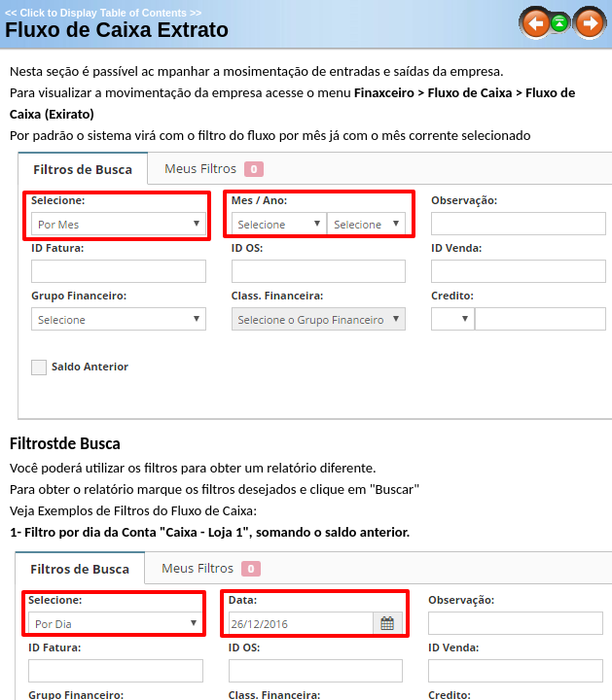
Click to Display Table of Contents (103, 13)
